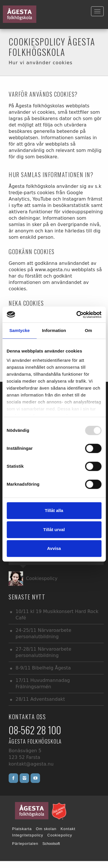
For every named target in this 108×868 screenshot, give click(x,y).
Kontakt (68, 829)
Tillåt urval (54, 530)
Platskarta (22, 829)
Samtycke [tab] (19, 330)
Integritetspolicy (28, 835)
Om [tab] (89, 330)
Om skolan (46, 829)
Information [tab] (54, 330)
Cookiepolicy (60, 835)
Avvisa (54, 548)
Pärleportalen (25, 844)
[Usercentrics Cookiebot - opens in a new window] (77, 315)
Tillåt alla (54, 510)
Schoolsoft (51, 844)
